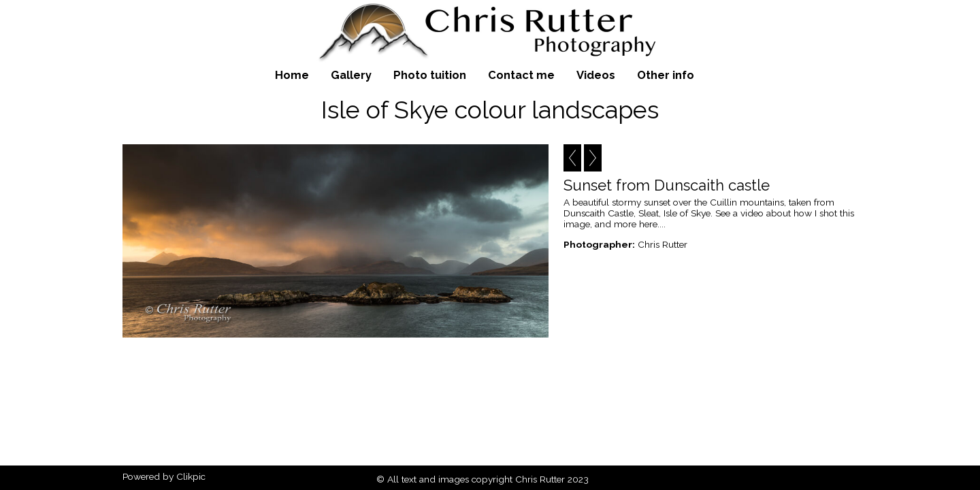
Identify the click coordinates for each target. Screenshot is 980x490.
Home (292, 75)
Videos (596, 75)
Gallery (351, 75)
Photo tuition (430, 75)
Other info (666, 75)
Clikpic (191, 476)
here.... (652, 224)
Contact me (521, 75)
